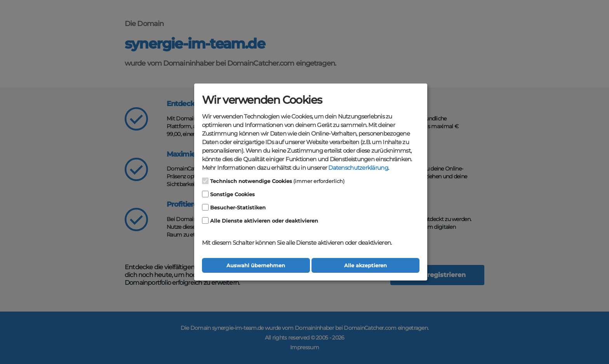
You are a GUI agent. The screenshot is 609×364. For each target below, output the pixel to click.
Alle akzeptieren (365, 266)
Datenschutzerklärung (358, 168)
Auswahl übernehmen (256, 266)
